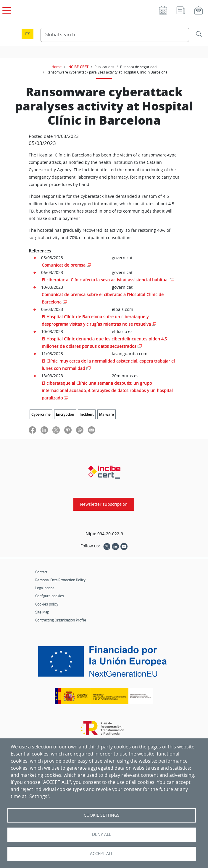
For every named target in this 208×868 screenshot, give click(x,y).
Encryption (65, 414)
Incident (87, 414)
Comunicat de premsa (64, 265)
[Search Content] (115, 35)
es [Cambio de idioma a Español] (28, 34)
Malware (107, 414)
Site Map (42, 612)
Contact (41, 572)
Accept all (101, 854)
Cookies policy (47, 604)
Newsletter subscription (104, 504)
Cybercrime (41, 414)
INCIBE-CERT (78, 67)
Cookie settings (102, 815)
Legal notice (45, 588)
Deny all (101, 834)
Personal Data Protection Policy (60, 580)
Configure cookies (50, 596)
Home (57, 67)
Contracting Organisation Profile (61, 620)
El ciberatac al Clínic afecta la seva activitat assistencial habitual (105, 280)
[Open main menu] (6, 9)
